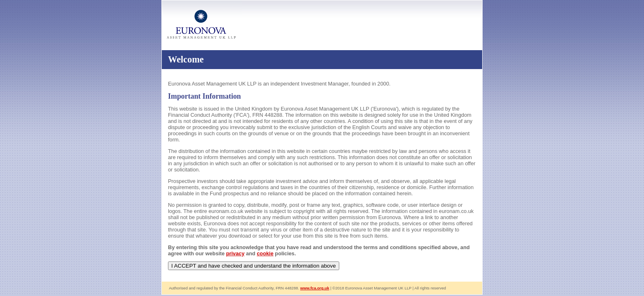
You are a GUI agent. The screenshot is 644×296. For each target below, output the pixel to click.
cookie (265, 253)
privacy (236, 253)
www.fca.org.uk (315, 288)
